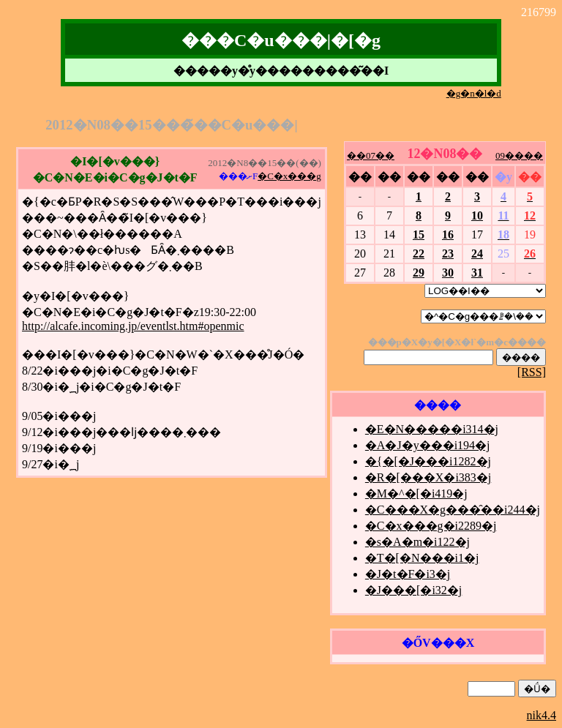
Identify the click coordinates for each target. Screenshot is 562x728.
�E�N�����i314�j (432, 429)
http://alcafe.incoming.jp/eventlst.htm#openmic (133, 326)
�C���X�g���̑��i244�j (453, 510)
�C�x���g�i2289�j (431, 526)
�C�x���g (289, 176)
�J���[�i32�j (413, 590)
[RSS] (532, 372)
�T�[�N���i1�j (422, 558)
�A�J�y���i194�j (428, 445)
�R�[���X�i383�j (428, 477)
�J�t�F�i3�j (408, 574)
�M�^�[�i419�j (416, 494)
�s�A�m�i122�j (417, 542)
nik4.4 (542, 715)
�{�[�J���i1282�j (428, 461)
